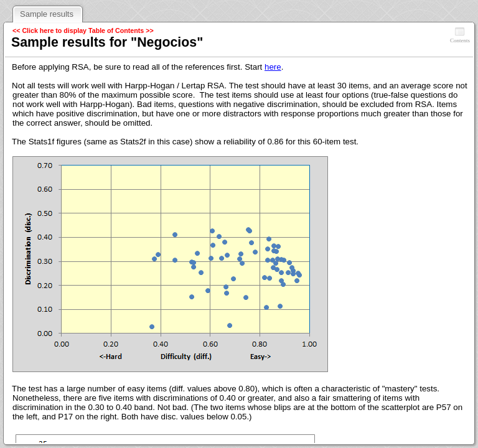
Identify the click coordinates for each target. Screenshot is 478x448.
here (273, 67)
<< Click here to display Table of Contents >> (83, 30)
